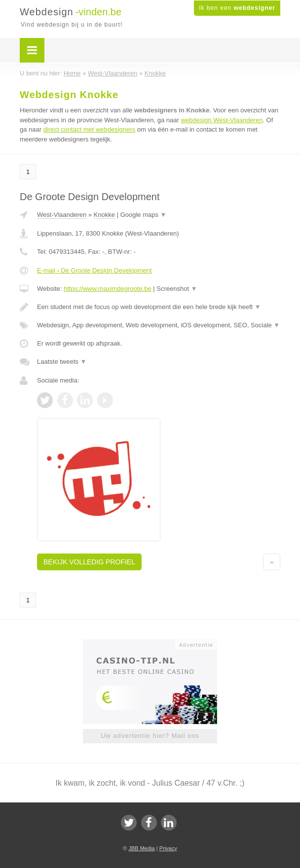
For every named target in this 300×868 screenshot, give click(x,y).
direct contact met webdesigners (89, 129)
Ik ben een (237, 8)
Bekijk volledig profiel (89, 562)
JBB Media (141, 848)
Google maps (144, 215)
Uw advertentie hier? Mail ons (150, 736)
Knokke (104, 215)
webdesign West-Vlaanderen (222, 120)
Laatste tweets (62, 362)
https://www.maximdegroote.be (108, 289)
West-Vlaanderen (62, 215)
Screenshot (177, 289)
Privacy (168, 848)
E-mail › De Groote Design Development (94, 270)
